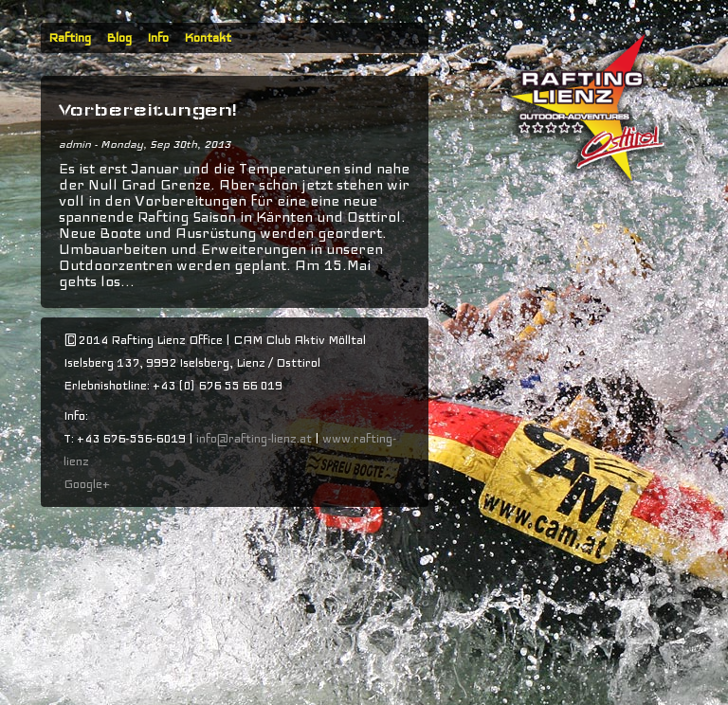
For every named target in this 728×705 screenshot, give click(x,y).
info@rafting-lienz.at (254, 439)
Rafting (70, 38)
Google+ (87, 484)
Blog (119, 38)
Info (158, 38)
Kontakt (208, 38)
